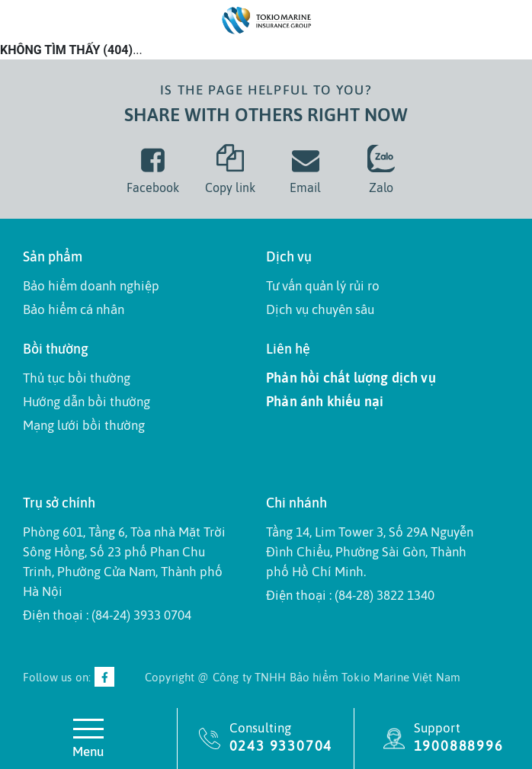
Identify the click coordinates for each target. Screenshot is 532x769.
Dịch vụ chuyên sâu (320, 309)
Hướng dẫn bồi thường (87, 402)
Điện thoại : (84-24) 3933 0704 (107, 615)
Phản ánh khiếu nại (325, 401)
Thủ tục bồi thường (77, 378)
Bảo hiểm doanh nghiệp (91, 286)
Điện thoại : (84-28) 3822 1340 (350, 595)
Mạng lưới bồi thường (84, 425)
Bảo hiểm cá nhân (74, 309)
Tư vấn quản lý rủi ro (323, 286)
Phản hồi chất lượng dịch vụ (351, 378)
